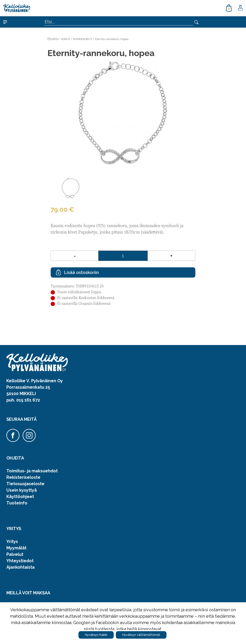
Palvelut (15, 554)
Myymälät (16, 548)
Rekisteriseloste (23, 477)
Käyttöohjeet (20, 497)
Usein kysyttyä (22, 490)
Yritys (12, 541)
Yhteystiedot (20, 561)
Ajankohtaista (21, 567)
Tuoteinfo (17, 503)
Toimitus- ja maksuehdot (32, 471)
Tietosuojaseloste (25, 484)
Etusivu (53, 39)
